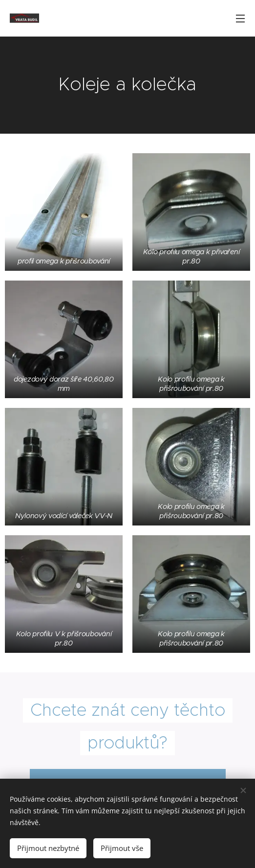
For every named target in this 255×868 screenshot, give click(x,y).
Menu (240, 19)
